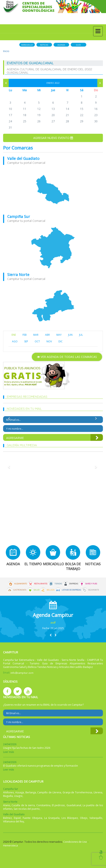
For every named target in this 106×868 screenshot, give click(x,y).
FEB (25, 335)
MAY (59, 335)
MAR (36, 335)
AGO (15, 341)
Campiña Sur (19, 216)
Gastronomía (20, 590)
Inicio (6, 51)
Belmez (7, 818)
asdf (53, 623)
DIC (61, 341)
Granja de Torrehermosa (77, 792)
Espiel (17, 818)
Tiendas (58, 584)
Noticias (44, 45)
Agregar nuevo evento (53, 138)
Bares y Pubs (91, 584)
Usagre (18, 796)
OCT (37, 341)
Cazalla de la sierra (23, 805)
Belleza (51, 590)
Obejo (84, 818)
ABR (47, 335)
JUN (70, 335)
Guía (78, 45)
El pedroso (58, 805)
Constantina (43, 805)
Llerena (98, 792)
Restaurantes (41, 584)
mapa (53, 190)
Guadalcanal (74, 805)
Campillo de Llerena (49, 792)
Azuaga (20, 792)
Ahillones (8, 792)
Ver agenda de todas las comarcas (67, 357)
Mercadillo (27, 45)
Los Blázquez (70, 818)
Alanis (7, 805)
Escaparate (94, 590)
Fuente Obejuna (32, 818)
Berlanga (31, 792)
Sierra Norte (18, 275)
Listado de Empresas (71, 590)
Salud (37, 590)
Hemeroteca (10, 846)
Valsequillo (96, 818)
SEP (26, 341)
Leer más (8, 752)
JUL (81, 335)
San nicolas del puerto (27, 809)
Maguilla (8, 796)
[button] (51, 635)
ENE (14, 335)
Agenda (61, 45)
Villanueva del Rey (14, 821)
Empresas (74, 584)
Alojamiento (21, 584)
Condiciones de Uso (75, 842)
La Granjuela (52, 818)
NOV (49, 341)
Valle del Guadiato (23, 158)
